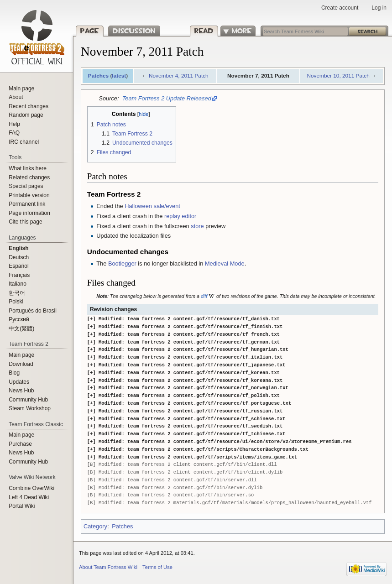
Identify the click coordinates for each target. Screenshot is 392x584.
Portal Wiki (22, 506)
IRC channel (24, 142)
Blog (14, 373)
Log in (379, 8)
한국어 (17, 293)
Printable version (29, 195)
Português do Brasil (33, 311)
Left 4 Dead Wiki (29, 497)
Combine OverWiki (31, 488)
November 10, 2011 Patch (338, 76)
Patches (98, 76)
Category (95, 526)
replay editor (180, 216)
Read (204, 31)
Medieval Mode (225, 263)
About (16, 97)
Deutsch (19, 257)
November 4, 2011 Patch (179, 76)
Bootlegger (122, 263)
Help (14, 124)
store (197, 226)
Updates (19, 382)
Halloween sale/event (152, 206)
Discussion (134, 31)
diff (204, 296)
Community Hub (28, 400)
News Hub (21, 391)
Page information (29, 213)
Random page (26, 115)
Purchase (20, 444)
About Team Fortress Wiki (108, 567)
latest (119, 76)
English (18, 248)
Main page (21, 89)
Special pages (26, 186)
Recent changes (29, 106)
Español (18, 266)
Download (21, 364)
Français (19, 275)
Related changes (29, 177)
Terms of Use (157, 567)
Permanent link (27, 204)
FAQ (14, 133)
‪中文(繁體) (21, 328)
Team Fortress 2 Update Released (167, 98)
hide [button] (144, 114)
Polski (16, 302)
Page (90, 31)
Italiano (18, 284)
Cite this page (25, 222)
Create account (340, 8)
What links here (28, 168)
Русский (19, 319)
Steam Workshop (30, 408)
